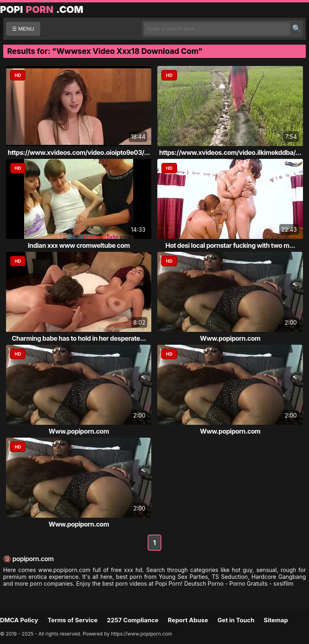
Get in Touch (236, 620)
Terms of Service (72, 620)
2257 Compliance (133, 620)
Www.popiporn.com (230, 338)
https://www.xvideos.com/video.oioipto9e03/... (79, 152)
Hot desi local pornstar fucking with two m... (230, 245)
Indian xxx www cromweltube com (79, 245)
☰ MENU (23, 29)
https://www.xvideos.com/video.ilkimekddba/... (230, 152)
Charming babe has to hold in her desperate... (79, 338)
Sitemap (276, 620)
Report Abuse (188, 620)
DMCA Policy (19, 620)
